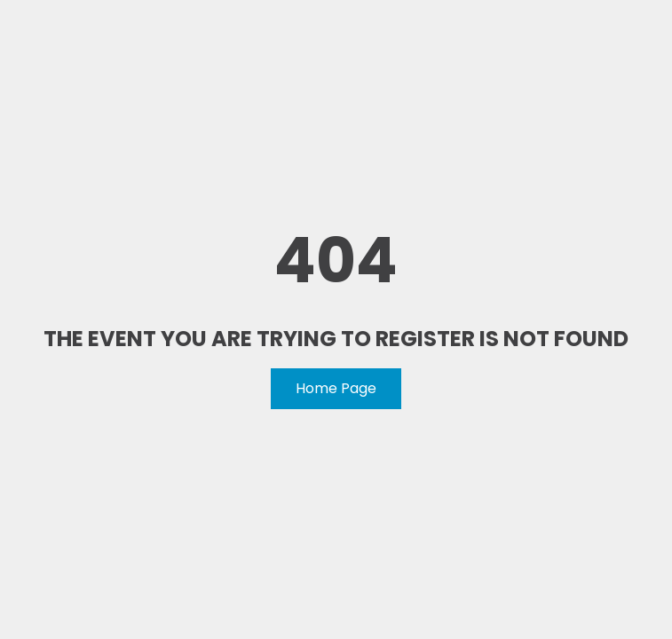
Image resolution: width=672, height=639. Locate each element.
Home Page (336, 388)
